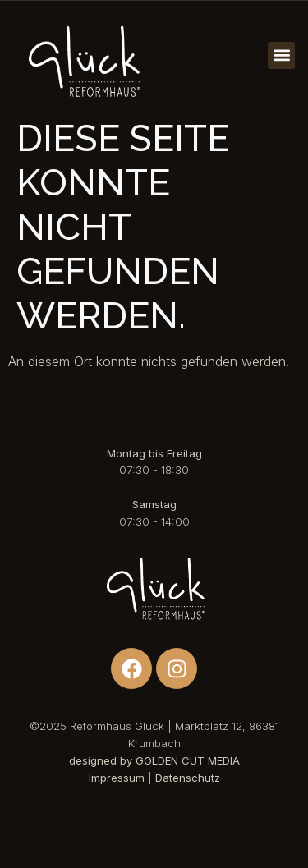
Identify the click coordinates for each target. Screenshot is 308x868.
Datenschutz (188, 778)
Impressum (117, 778)
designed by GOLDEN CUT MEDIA (154, 760)
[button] (281, 55)
